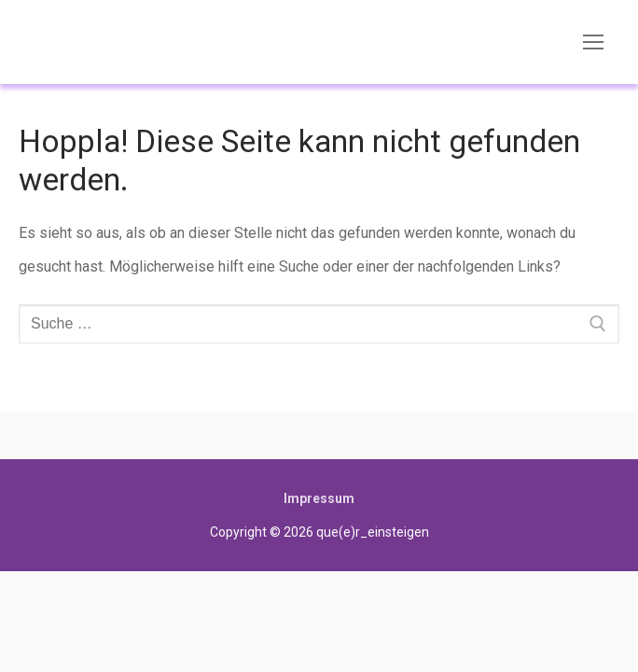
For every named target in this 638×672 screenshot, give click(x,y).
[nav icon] (593, 42)
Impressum (319, 498)
